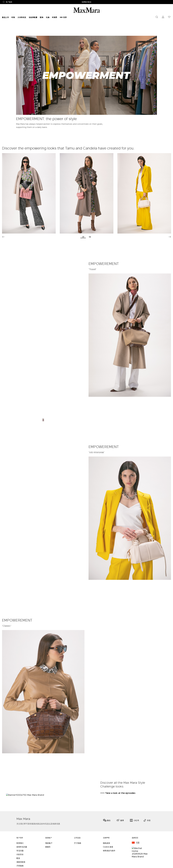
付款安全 (20, 854)
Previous (3, 237)
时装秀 (55, 17)
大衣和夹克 (22, 17)
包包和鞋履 (33, 17)
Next (170, 237)
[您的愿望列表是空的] (169, 17)
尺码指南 (20, 866)
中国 (138, 843)
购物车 (48, 847)
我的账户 (49, 843)
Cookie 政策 (108, 847)
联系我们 (20, 843)
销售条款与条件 (109, 851)
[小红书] (134, 820)
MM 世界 (63, 17)
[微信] (107, 820)
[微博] (120, 820)
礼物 (48, 17)
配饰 (42, 17)
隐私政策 (107, 843)
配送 (18, 858)
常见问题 (20, 851)
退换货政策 (21, 862)
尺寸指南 (78, 843)
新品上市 (5, 17)
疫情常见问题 (22, 847)
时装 (13, 17)
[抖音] (147, 820)
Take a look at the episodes (120, 793)
